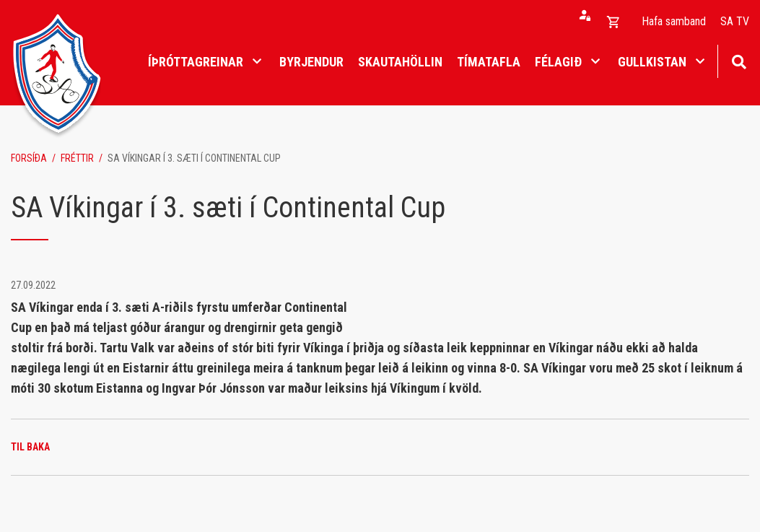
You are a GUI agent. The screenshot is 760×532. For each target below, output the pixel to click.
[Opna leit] (739, 60)
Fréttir (77, 158)
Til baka (30, 447)
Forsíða (29, 158)
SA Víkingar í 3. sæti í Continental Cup (194, 158)
